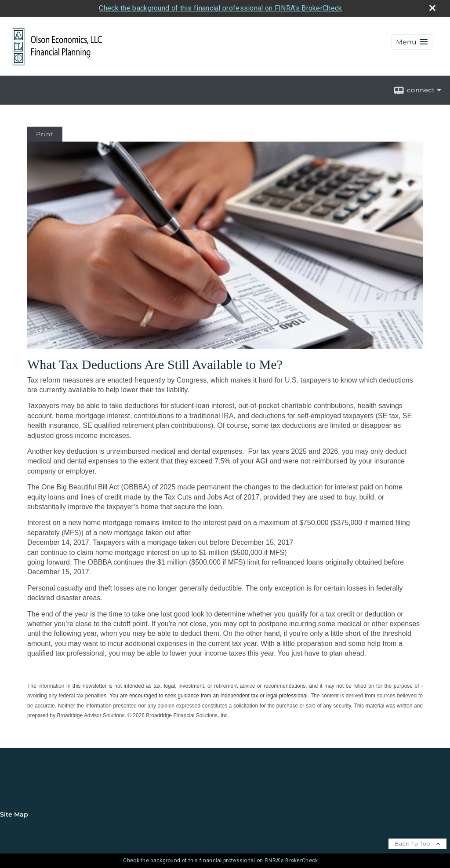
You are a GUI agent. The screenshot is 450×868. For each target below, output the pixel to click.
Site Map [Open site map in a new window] (14, 814)
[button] (412, 42)
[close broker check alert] (432, 8)
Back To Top (417, 844)
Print (45, 134)
